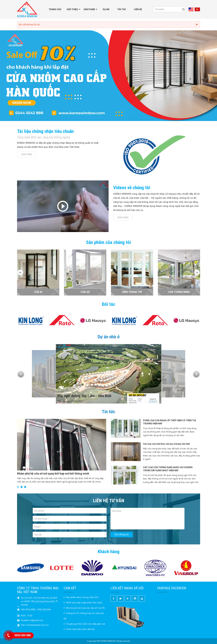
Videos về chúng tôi (132, 188)
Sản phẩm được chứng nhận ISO (81, 597)
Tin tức (122, 9)
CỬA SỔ (85, 292)
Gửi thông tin (122, 534)
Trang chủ (55, 9)
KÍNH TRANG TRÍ (132, 292)
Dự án (106, 9)
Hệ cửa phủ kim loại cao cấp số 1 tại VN (84, 608)
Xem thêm (27, 154)
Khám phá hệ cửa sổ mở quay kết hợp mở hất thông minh (53, 474)
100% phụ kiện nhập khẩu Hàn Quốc (83, 603)
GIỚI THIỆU (72, 9)
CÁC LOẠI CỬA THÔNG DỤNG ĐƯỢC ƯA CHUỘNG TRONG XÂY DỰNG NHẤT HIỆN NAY (168, 469)
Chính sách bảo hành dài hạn (79, 629)
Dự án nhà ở (108, 337)
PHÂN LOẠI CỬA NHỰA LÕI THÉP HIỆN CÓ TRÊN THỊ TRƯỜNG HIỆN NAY (169, 422)
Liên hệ (138, 9)
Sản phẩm (89, 9)
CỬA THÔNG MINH (179, 292)
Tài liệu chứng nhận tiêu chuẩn (45, 131)
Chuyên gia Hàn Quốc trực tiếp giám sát (84, 624)
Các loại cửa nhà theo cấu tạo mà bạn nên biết (166, 444)
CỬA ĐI (38, 292)
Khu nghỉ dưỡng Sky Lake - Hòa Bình (84, 399)
